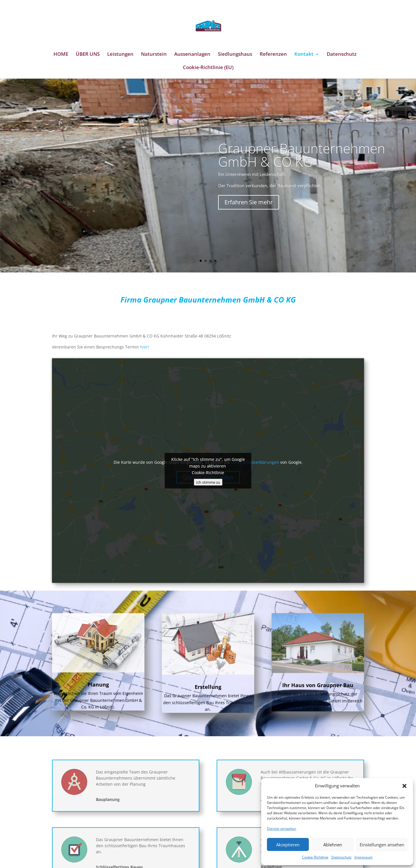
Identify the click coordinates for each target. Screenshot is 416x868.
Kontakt (304, 55)
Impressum (364, 857)
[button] (404, 786)
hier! (145, 347)
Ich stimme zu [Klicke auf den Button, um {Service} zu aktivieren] (208, 482)
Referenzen (273, 55)
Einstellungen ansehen (382, 845)
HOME (61, 55)
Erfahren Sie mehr (249, 214)
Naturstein (154, 55)
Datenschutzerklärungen (255, 462)
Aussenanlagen (192, 55)
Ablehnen (333, 845)
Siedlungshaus (235, 55)
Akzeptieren (288, 845)
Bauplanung (108, 799)
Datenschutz (341, 857)
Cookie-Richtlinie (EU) (208, 68)
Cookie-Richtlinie (315, 857)
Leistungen (120, 55)
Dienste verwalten (282, 829)
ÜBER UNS (88, 55)
